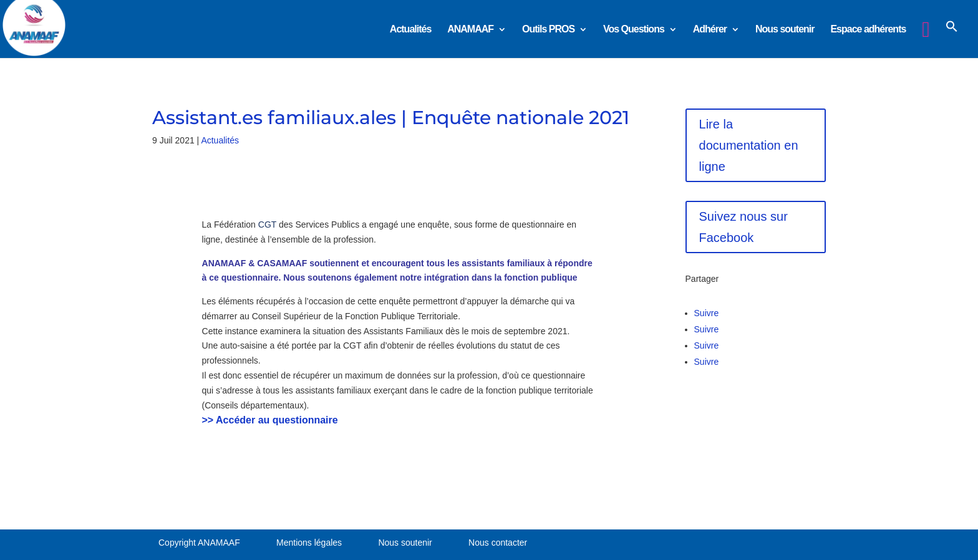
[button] (952, 37)
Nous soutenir (785, 30)
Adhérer (710, 30)
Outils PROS (548, 30)
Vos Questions (634, 30)
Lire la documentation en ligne (749, 145)
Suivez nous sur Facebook (743, 227)
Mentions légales (309, 543)
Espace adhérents (868, 30)
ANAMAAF (470, 30)
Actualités (410, 30)
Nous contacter (498, 543)
